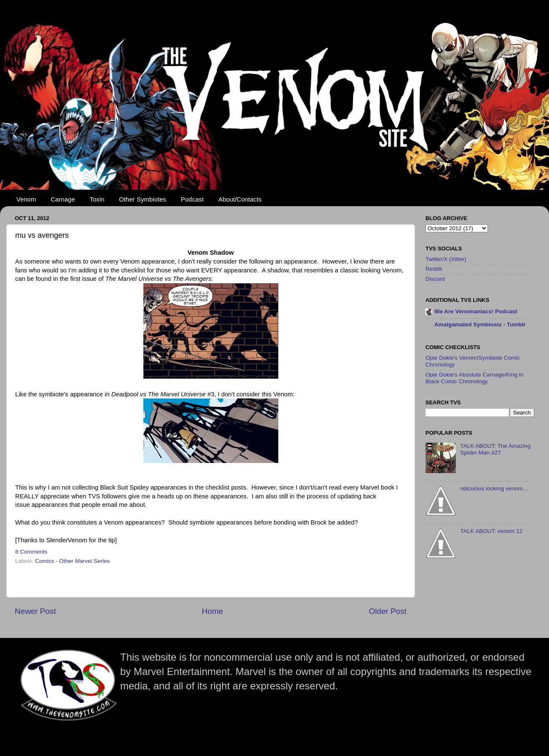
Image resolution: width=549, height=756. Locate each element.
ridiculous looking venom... (494, 488)
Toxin (97, 199)
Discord (435, 279)
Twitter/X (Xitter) (446, 259)
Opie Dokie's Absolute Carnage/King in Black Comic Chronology (474, 378)
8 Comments (31, 552)
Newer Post (35, 611)
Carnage (63, 199)
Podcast (192, 199)
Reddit (434, 269)
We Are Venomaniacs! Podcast (476, 311)
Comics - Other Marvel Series (72, 561)
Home (213, 611)
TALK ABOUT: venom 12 (491, 531)
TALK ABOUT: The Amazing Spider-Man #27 (495, 449)
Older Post (388, 611)
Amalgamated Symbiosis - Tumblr (480, 324)
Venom (26, 199)
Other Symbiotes (143, 199)
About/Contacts (240, 199)
